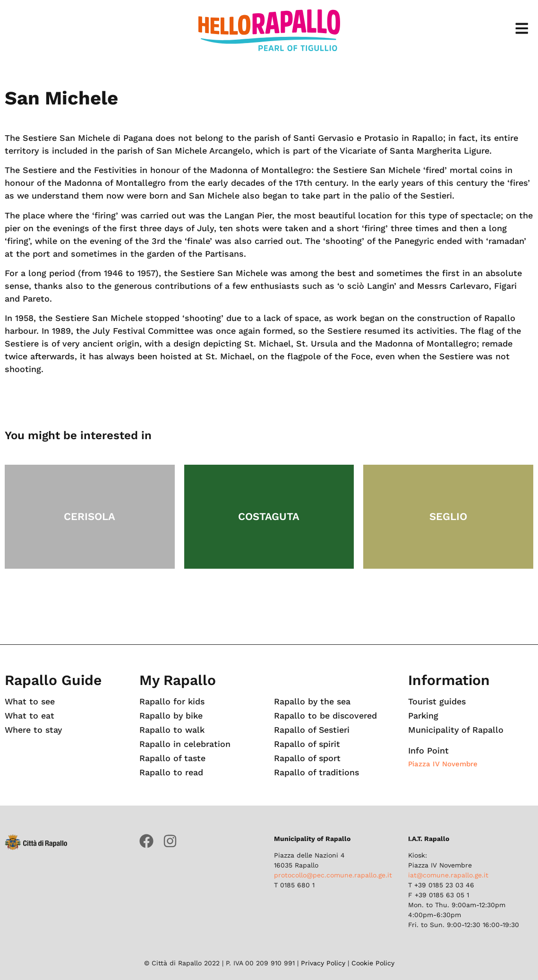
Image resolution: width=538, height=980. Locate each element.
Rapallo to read (171, 772)
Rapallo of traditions (317, 772)
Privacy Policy (323, 963)
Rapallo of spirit (307, 744)
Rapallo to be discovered (326, 716)
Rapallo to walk (172, 730)
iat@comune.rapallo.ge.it (448, 875)
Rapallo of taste (173, 758)
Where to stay (34, 730)
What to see (30, 702)
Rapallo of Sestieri (312, 730)
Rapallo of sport (307, 758)
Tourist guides (437, 702)
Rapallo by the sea (313, 702)
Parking (423, 716)
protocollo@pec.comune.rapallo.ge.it (333, 875)
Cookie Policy (373, 963)
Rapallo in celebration (185, 744)
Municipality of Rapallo (456, 730)
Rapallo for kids (172, 702)
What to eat (30, 716)
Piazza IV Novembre (443, 764)
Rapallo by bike (171, 716)
